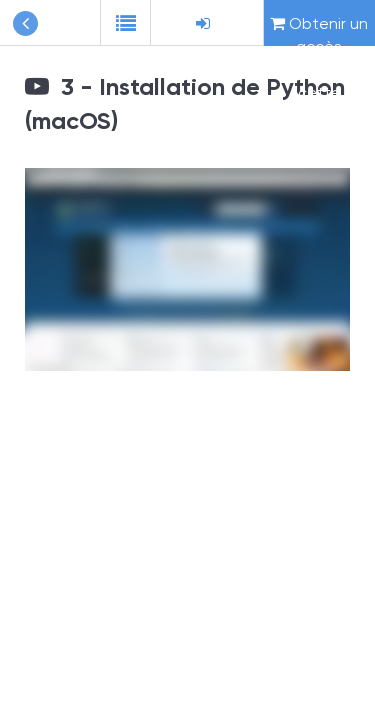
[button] (125, 23)
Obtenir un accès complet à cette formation (319, 30)
